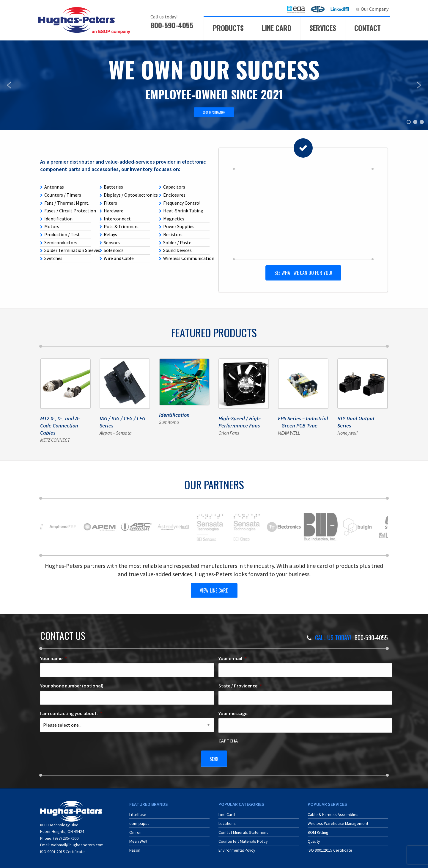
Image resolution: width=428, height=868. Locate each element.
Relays (108, 234)
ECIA (299, 9)
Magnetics (172, 219)
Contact (368, 28)
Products (228, 28)
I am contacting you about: (71, 712)
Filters (108, 203)
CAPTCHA (228, 740)
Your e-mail (233, 657)
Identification (56, 219)
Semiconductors (59, 242)
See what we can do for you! (303, 272)
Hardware (111, 211)
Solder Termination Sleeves (65, 250)
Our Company (375, 9)
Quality (314, 838)
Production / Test (60, 234)
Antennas (52, 187)
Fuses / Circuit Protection (65, 211)
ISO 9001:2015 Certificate (62, 848)
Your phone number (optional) (72, 685)
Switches (51, 258)
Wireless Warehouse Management (338, 820)
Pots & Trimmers (119, 226)
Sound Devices (175, 250)
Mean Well (138, 838)
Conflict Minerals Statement (243, 829)
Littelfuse (138, 811)
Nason (135, 847)
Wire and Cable (117, 258)
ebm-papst (139, 820)
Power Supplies (177, 226)
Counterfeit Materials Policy (243, 838)
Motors (50, 226)
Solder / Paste (175, 242)
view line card (214, 589)
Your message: (233, 712)
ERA (320, 9)
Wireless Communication (184, 258)
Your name (53, 657)
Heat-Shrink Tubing (181, 211)
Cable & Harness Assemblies (333, 811)
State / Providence (240, 685)
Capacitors (172, 187)
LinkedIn (340, 9)
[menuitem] (296, 9)
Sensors (110, 242)
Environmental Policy (237, 847)
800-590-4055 (172, 25)
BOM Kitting (318, 829)
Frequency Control (180, 203)
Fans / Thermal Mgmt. (65, 203)
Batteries (111, 187)
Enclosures (172, 195)
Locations (227, 820)
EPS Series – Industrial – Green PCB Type (303, 421)
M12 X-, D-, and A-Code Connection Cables (60, 425)
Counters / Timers (61, 195)
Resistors (171, 234)
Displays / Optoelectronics (125, 195)
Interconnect (115, 219)
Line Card (277, 28)
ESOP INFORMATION (214, 112)
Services (323, 28)
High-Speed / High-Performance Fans (240, 421)
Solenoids (112, 250)
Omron (135, 829)
